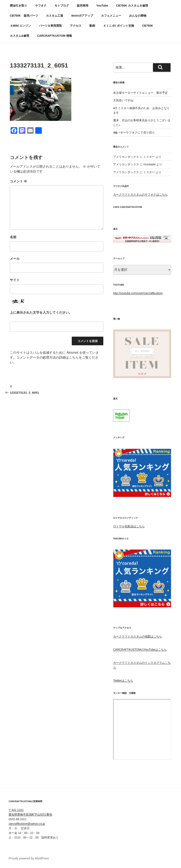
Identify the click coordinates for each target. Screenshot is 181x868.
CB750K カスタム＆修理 (132, 6)
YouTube (102, 6)
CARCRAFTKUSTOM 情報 (55, 36)
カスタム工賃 (55, 16)
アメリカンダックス (126, 157)
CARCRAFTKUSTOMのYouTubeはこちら (140, 650)
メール (15, 259)
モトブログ (62, 6)
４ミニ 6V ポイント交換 (119, 26)
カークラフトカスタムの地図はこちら (138, 636)
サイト (15, 280)
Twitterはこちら (123, 680)
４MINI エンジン (20, 26)
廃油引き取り (18, 6)
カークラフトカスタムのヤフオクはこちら (140, 194)
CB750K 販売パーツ (24, 16)
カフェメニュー (111, 16)
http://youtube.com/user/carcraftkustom (138, 293)
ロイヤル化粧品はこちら (129, 526)
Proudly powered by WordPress (29, 858)
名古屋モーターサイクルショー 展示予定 (140, 93)
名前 (13, 237)
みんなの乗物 (138, 16)
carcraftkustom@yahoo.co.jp (27, 824)
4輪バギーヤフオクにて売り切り (134, 133)
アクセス (76, 26)
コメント (18, 181)
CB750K (148, 26)
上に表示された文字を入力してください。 (41, 313)
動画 (92, 26)
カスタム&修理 (19, 36)
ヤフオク (41, 6)
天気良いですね (123, 100)
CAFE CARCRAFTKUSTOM (128, 207)
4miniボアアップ (82, 16)
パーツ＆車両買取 (50, 26)
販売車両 (83, 6)
